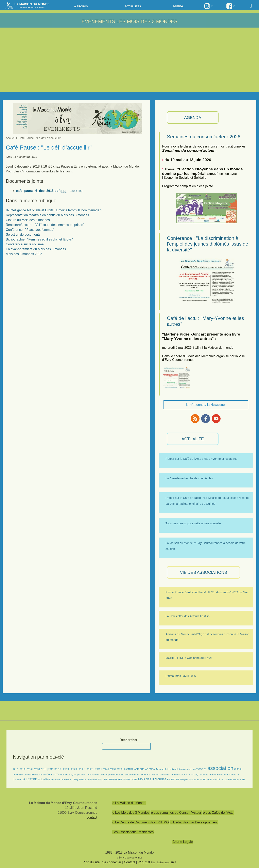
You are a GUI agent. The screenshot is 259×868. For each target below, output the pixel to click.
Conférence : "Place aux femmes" (30, 230)
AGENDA (193, 118)
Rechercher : (129, 740)
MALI (101, 779)
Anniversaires (185, 769)
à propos (81, 6)
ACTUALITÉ (193, 439)
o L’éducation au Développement (194, 822)
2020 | (75, 769)
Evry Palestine (201, 775)
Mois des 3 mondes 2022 (24, 254)
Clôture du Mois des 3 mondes (28, 220)
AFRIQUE (139, 769)
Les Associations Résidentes (133, 832)
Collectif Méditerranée (34, 775)
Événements (98, 21)
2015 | (37, 769)
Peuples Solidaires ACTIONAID (196, 779)
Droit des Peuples (150, 775)
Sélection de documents (23, 235)
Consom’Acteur (55, 774)
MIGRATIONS (130, 779)
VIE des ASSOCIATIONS (204, 572)
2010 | (16, 769)
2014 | (30, 769)
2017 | (52, 769)
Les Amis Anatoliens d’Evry (65, 779)
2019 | (67, 769)
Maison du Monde (88, 779)
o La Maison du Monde (129, 803)
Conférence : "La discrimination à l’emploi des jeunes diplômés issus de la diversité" (208, 244)
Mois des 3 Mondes (152, 779)
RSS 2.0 (144, 862)
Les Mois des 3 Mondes (147, 21)
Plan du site (91, 862)
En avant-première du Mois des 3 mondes (36, 249)
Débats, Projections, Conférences (82, 775)
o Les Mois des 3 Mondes (131, 813)
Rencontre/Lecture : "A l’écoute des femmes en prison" (45, 225)
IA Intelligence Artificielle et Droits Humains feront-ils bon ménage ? (54, 210)
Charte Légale (183, 842)
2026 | (120, 769)
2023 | (98, 769)
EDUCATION (186, 775)
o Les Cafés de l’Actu (218, 813)
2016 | (44, 769)
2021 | (83, 769)
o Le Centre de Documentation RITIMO (141, 822)
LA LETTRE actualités (36, 779)
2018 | (59, 769)
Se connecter (112, 862)
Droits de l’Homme (169, 775)
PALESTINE (173, 779)
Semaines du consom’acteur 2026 (204, 137)
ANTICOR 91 (200, 769)
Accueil (11, 138)
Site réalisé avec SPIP (164, 862)
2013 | (23, 769)
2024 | (106, 769)
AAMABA (129, 769)
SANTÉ (217, 779)
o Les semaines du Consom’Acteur (176, 813)
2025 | (113, 769)
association (220, 768)
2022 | (91, 769)
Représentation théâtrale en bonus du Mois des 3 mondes (47, 215)
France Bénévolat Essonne (222, 775)
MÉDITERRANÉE (113, 779)
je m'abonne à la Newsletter (206, 405)
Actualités (133, 6)
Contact (130, 862)
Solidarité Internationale (233, 779)
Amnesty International (167, 769)
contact (92, 817)
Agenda (178, 6)
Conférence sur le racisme (25, 244)
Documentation (133, 775)
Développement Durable (112, 775)
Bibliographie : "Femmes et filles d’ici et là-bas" (39, 239)
